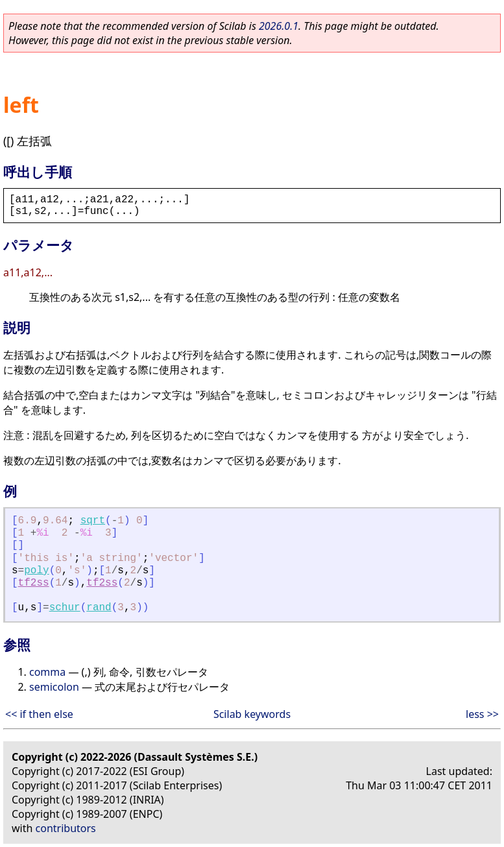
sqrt (93, 521)
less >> (482, 714)
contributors (66, 828)
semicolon (54, 687)
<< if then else (39, 714)
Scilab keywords (252, 714)
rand (99, 608)
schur (65, 608)
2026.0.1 (279, 26)
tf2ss (34, 583)
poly (36, 571)
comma (47, 672)
